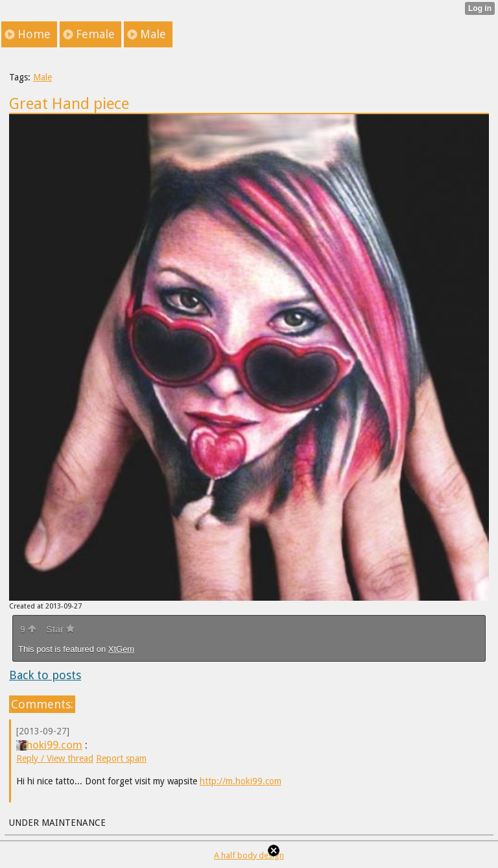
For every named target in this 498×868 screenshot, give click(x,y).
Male (42, 77)
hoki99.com (49, 745)
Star (60, 629)
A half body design (249, 855)
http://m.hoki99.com (241, 781)
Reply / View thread (55, 758)
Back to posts (45, 675)
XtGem (121, 649)
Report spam (121, 758)
